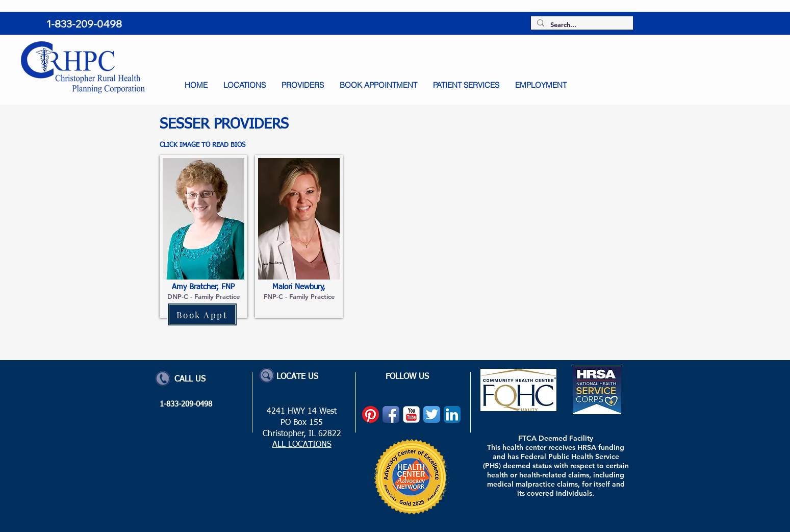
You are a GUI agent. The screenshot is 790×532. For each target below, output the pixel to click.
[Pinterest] (371, 414)
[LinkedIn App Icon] (452, 414)
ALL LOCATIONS (302, 445)
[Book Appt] (202, 314)
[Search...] (581, 25)
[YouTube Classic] (411, 414)
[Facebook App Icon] (391, 414)
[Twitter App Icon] (432, 414)
